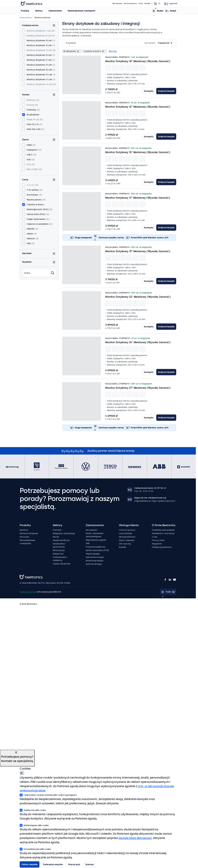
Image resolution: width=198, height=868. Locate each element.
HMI (88, 543)
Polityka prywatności (162, 547)
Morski (56, 537)
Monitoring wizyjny (94, 561)
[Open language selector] (158, 4)
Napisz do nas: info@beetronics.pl (150, 498)
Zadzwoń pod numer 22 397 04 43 (150, 488)
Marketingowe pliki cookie (34, 825)
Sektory (39, 11)
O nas (141, 4)
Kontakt (147, 4)
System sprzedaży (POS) (97, 550)
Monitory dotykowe (29, 533)
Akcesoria (24, 537)
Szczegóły (149, 91)
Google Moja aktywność (135, 838)
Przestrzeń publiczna (95, 547)
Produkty (25, 11)
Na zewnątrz (92, 530)
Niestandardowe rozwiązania (81, 11)
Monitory (24, 530)
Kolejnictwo (58, 554)
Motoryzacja (59, 550)
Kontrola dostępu (94, 564)
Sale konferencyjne (95, 557)
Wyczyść (113, 51)
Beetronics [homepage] (32, 4)
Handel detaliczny (61, 540)
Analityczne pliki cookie (33, 810)
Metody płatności (127, 537)
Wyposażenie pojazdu (96, 540)
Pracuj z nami (158, 540)
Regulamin (157, 544)
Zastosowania (55, 11)
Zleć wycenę (117, 4)
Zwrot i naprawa (127, 540)
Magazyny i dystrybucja (64, 533)
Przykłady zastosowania (163, 530)
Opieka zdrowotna (62, 564)
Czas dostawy (125, 533)
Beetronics (25, 576)
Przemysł (57, 530)
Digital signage (93, 554)
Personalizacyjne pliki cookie (35, 849)
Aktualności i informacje (163, 533)
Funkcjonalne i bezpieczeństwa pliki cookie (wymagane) (48, 795)
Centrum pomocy (130, 4)
